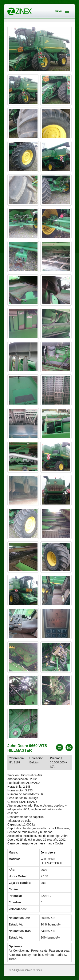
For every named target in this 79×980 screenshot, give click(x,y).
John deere (48, 852)
